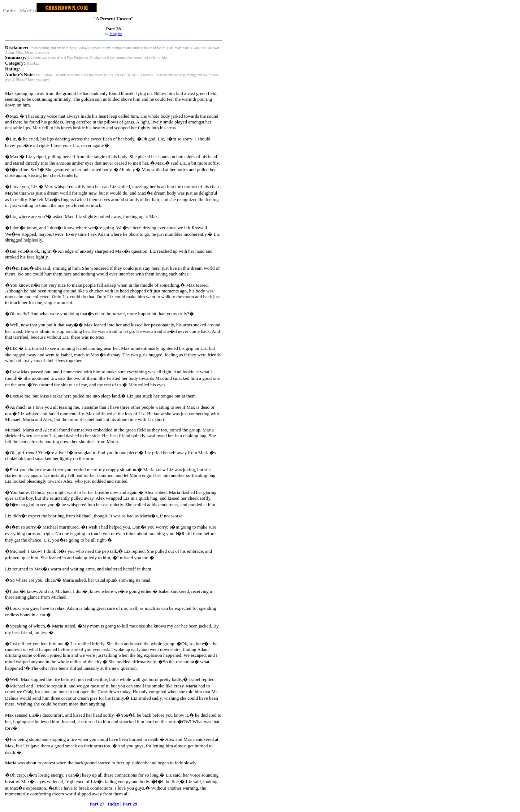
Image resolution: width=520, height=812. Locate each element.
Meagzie (116, 34)
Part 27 (97, 804)
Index (113, 804)
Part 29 (130, 804)
